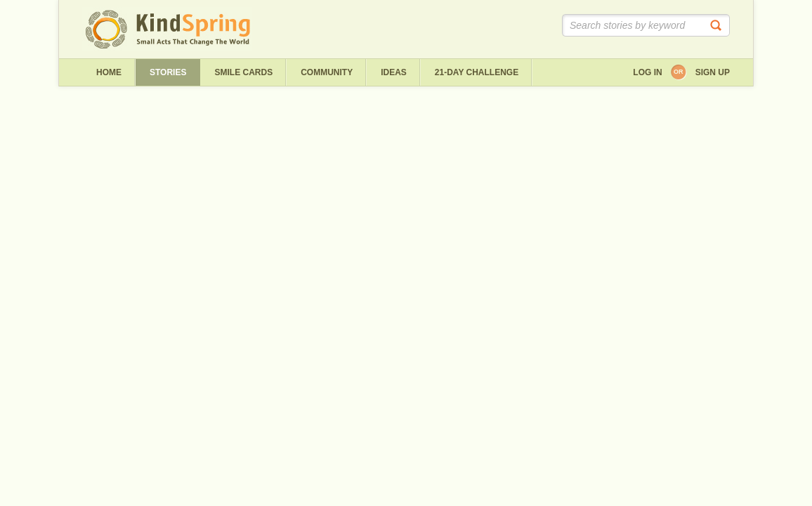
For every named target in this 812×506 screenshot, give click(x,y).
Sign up (713, 72)
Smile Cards (243, 72)
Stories (168, 72)
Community (327, 72)
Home (109, 72)
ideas (394, 72)
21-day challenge (477, 72)
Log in (647, 72)
